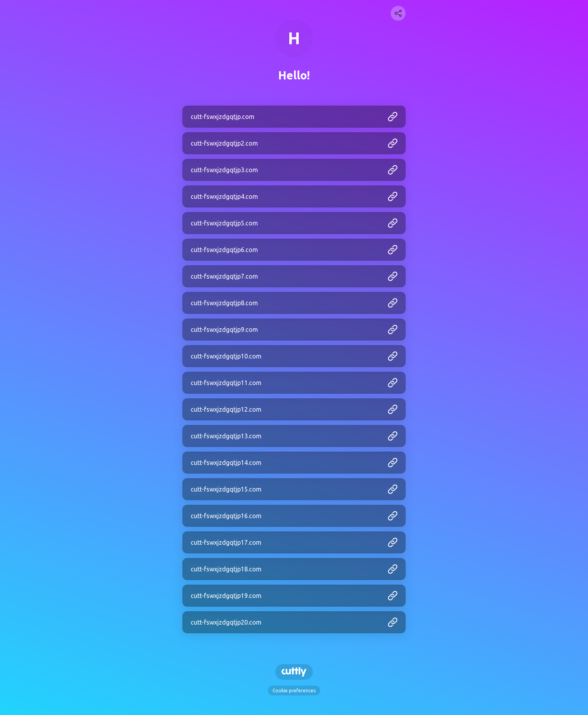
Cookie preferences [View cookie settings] (294, 691)
